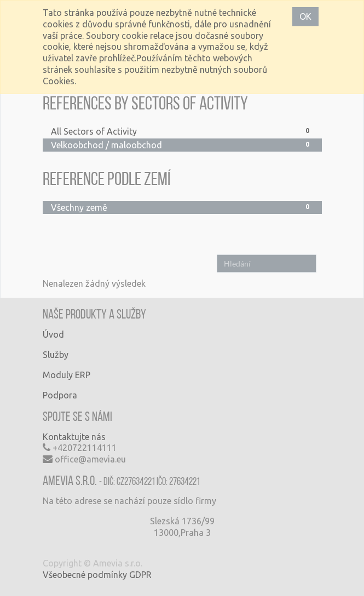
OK (305, 16)
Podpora (60, 395)
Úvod (53, 334)
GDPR (140, 575)
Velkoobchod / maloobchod (182, 145)
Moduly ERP (67, 375)
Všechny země (182, 207)
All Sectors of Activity (182, 131)
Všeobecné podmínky (85, 575)
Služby (56, 355)
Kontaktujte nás (74, 437)
